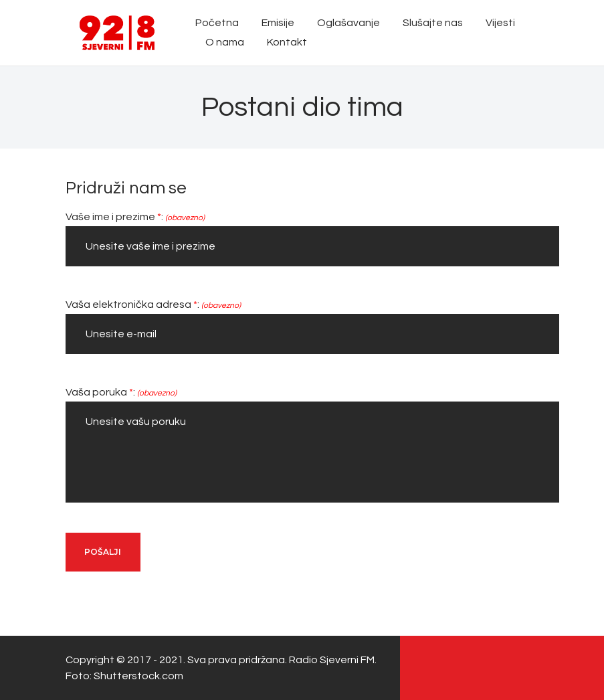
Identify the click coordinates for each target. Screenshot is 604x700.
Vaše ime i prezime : (135, 217)
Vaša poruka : (121, 392)
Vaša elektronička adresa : (153, 304)
